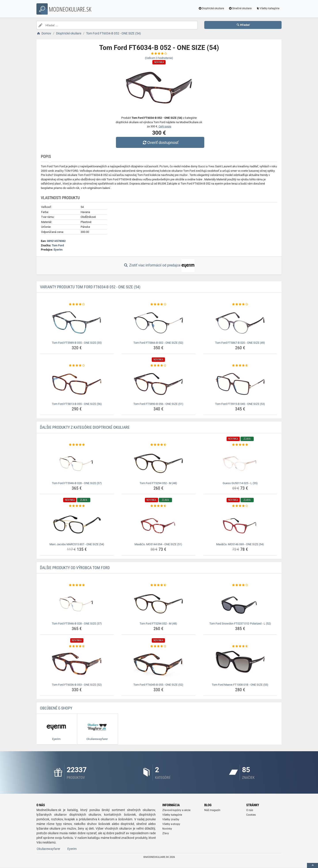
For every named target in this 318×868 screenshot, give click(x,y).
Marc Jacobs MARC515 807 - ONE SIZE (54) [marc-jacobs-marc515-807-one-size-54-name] (77, 544)
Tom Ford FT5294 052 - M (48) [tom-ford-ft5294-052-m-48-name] (158, 483)
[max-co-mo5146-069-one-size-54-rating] (240, 506)
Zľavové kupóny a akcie (176, 810)
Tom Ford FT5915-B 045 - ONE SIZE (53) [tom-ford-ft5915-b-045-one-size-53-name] (240, 404)
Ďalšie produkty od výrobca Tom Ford (75, 568)
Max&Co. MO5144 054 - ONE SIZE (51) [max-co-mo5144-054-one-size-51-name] (158, 544)
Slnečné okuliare (240, 8)
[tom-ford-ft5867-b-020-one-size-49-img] (240, 323)
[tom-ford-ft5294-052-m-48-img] (158, 463)
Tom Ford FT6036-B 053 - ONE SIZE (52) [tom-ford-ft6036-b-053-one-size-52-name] (77, 685)
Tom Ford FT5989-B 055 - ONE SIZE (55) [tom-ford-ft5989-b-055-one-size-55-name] (77, 343)
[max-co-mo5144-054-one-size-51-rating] (158, 506)
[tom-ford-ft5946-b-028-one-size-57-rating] (77, 445)
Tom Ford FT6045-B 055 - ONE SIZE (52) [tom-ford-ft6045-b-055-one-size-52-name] (158, 685)
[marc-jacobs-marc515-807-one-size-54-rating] (77, 506)
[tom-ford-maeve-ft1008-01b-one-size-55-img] (240, 665)
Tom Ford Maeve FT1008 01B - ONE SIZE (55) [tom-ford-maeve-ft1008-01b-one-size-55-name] (240, 685)
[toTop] (312, 865)
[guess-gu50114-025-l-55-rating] (240, 445)
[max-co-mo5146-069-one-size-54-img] (240, 525)
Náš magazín (212, 810)
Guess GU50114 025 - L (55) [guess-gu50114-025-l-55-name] (240, 483)
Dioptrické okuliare (211, 8)
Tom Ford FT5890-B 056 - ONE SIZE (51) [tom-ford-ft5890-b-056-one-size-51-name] (158, 404)
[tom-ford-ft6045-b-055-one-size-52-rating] (158, 646)
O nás (250, 810)
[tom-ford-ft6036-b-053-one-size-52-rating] (77, 646)
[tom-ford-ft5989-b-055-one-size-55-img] (77, 323)
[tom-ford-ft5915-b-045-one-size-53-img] (240, 384)
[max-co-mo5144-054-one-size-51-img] (158, 525)
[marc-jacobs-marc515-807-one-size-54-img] (77, 525)
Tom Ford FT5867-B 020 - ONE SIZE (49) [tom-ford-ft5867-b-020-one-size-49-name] (240, 343)
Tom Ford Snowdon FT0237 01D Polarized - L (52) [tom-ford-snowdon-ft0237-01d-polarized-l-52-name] (240, 624)
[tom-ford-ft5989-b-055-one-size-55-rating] (77, 304)
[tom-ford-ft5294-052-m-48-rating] (158, 445)
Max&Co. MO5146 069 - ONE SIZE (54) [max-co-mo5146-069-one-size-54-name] (240, 544)
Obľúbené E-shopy (56, 708)
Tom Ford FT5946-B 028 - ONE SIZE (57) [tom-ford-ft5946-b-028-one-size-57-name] (77, 483)
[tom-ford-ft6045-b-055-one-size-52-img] (158, 665)
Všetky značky (171, 819)
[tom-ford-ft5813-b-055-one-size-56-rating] (77, 366)
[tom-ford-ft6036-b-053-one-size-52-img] (77, 665)
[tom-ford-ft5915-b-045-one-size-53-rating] (240, 366)
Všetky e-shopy (171, 824)
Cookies (251, 815)
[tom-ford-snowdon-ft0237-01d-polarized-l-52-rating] (240, 585)
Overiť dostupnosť (160, 142)
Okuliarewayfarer (48, 849)
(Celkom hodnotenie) (159, 58)
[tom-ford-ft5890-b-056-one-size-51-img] (158, 384)
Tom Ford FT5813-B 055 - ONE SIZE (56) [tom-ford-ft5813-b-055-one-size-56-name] (77, 404)
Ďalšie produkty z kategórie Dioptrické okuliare (85, 427)
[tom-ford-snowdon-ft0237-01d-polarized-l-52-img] (240, 604)
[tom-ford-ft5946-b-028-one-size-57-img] (77, 463)
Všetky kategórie (268, 8)
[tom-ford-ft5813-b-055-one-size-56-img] (77, 384)
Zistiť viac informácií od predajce (159, 266)
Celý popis (165, 126)
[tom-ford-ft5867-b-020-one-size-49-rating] (240, 304)
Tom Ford (58, 245)
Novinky (167, 829)
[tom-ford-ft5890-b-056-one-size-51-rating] (158, 366)
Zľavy (166, 833)
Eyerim (58, 250)
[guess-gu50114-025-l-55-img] (240, 463)
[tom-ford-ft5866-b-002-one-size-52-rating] (158, 304)
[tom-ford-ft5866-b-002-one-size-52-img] (158, 323)
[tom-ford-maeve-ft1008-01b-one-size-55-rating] (240, 646)
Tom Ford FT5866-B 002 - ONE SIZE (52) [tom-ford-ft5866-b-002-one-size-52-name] (158, 343)
